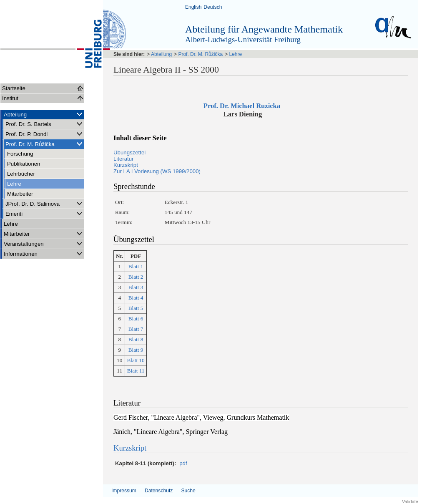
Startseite (14, 88)
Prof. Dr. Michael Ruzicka (243, 106)
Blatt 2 (136, 277)
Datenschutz (159, 491)
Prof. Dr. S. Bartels (45, 124)
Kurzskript (126, 165)
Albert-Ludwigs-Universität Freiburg (243, 39)
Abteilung (44, 114)
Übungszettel (129, 152)
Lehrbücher (21, 174)
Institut (10, 98)
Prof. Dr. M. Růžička (45, 144)
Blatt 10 (136, 360)
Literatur (124, 159)
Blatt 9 (136, 350)
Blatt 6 (136, 319)
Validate (410, 501)
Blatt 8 (136, 339)
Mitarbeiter (20, 194)
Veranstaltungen (44, 243)
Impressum (124, 491)
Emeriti (45, 213)
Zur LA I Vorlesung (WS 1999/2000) (157, 171)
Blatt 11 (136, 371)
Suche (188, 491)
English (193, 7)
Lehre (14, 184)
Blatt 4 (136, 298)
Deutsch (213, 7)
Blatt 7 (136, 329)
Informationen (44, 253)
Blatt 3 (136, 287)
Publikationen (24, 164)
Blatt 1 (136, 266)
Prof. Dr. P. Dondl (45, 134)
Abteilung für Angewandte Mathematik (264, 29)
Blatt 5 (136, 308)
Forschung (20, 154)
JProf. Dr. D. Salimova (45, 203)
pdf (183, 463)
